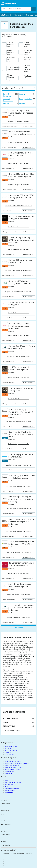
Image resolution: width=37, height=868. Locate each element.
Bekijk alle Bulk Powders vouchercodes (18, 421)
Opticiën (22, 94)
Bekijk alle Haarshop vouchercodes (18, 595)
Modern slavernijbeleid (12, 788)
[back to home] (9, 4)
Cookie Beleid (9, 792)
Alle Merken (8, 773)
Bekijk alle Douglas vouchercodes (18, 121)
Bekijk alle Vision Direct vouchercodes (19, 552)
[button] (6, 15)
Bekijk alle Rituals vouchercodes (18, 249)
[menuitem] (6, 15)
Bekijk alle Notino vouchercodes (19, 227)
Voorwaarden (9, 784)
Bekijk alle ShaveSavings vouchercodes (18, 465)
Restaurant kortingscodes (13, 761)
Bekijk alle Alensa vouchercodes (18, 163)
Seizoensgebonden (11, 750)
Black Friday (8, 752)
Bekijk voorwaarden (28, 126)
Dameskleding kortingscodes (14, 767)
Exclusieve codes (10, 748)
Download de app (10, 790)
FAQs (6, 786)
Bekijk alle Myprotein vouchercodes (18, 357)
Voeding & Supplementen (8, 100)
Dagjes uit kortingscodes (12, 765)
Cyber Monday (9, 754)
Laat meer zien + (18, 628)
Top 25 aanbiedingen (11, 746)
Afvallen (22, 104)
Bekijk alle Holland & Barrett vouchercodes (18, 292)
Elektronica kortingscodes (13, 769)
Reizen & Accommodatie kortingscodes (17, 763)
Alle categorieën (10, 771)
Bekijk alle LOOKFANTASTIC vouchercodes (18, 206)
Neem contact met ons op (13, 782)
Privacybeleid (9, 780)
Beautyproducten (25, 99)
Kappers (6, 104)
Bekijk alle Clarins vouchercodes (19, 573)
